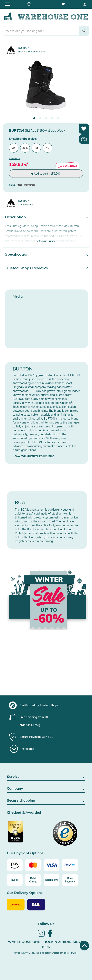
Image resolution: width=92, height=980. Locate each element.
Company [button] (46, 789)
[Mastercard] (33, 865)
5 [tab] (58, 118)
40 (47, 148)
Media (18, 296)
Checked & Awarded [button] (24, 813)
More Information (26, 185)
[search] (41, 31)
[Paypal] (70, 865)
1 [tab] (34, 118)
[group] (46, 705)
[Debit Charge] (33, 880)
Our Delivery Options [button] (25, 893)
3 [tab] (46, 118)
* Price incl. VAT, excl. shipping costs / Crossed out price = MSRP (46, 953)
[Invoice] (15, 880)
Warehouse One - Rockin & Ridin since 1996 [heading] (46, 944)
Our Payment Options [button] (25, 853)
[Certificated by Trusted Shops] (26, 834)
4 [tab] (52, 118)
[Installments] (52, 880)
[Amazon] (15, 865)
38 (36, 148)
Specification (17, 254)
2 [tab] (40, 118)
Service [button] (46, 777)
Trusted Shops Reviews (26, 268)
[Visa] (52, 865)
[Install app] (22, 749)
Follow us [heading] (46, 924)
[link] (41, 936)
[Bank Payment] (70, 880)
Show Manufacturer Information (33, 456)
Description (15, 217)
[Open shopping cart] (63, 4)
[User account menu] (85, 4)
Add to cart (46, 174)
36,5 (25, 148)
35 (14, 148)
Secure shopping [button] (46, 801)
